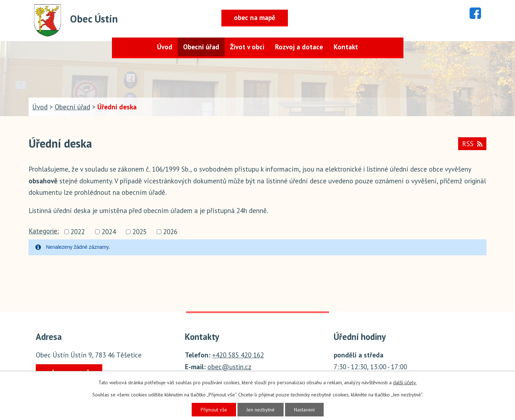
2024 (109, 232)
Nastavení (304, 410)
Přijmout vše (214, 410)
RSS (472, 144)
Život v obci (247, 47)
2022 (78, 232)
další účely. (405, 382)
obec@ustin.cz (229, 367)
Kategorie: (44, 231)
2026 (170, 232)
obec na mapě (255, 18)
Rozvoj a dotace (299, 47)
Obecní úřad (201, 47)
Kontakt (346, 47)
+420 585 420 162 (238, 355)
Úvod (165, 47)
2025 (139, 232)
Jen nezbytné (261, 410)
